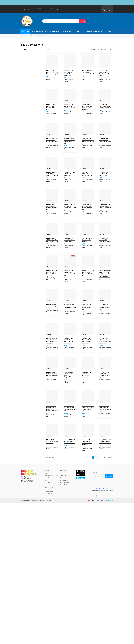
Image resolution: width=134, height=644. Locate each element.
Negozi (46, 473)
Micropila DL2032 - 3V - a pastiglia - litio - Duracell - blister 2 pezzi (105, 140)
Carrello (62, 478)
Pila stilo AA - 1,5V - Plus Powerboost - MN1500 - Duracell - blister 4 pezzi (52, 72)
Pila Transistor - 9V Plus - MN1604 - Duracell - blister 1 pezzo (70, 174)
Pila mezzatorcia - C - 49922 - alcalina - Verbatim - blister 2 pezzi (105, 374)
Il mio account (64, 480)
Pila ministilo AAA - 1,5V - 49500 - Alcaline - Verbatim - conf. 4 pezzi (52, 174)
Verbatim (102, 67)
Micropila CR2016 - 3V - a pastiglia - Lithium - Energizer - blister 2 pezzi (105, 206)
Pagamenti (47, 482)
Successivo (109, 458)
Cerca (83, 21)
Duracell (49, 67)
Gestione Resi (50, 9)
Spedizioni (47, 485)
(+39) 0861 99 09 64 (40, 9)
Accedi (105, 7)
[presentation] (102, 483)
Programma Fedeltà (49, 493)
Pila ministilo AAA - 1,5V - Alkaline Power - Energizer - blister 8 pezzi (52, 374)
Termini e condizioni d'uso (51, 475)
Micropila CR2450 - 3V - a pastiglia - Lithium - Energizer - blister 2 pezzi (105, 441)
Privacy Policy (48, 478)
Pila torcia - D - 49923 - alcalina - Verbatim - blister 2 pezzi (87, 240)
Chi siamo (47, 471)
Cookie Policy (48, 480)
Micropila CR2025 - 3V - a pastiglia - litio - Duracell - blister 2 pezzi (70, 441)
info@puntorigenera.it (27, 9)
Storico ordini (64, 475)
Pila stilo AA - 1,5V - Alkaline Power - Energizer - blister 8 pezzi (70, 306)
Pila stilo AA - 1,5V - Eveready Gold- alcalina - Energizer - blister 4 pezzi (88, 140)
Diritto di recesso (49, 491)
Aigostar (102, 267)
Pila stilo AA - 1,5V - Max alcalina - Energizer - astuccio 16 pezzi (105, 174)
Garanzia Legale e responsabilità (49, 488)
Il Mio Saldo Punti (65, 482)
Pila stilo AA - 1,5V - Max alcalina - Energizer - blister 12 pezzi (70, 240)
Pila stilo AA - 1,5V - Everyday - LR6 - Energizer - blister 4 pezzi (105, 240)
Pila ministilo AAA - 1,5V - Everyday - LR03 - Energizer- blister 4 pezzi (52, 240)
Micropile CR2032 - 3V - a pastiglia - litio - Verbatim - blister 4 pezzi (70, 206)
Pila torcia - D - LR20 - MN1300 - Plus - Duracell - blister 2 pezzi (87, 174)
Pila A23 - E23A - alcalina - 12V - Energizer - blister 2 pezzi (52, 441)
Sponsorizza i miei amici (66, 485)
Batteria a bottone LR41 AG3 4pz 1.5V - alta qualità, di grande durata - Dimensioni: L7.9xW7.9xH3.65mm (105, 274)
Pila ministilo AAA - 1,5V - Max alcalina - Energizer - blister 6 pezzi (105, 408)
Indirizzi (62, 473)
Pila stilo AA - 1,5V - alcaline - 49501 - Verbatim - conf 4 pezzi (70, 106)
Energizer (85, 67)
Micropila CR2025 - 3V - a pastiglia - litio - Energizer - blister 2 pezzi (52, 272)
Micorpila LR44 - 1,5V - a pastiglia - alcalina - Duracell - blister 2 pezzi (52, 140)
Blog (57, 9)
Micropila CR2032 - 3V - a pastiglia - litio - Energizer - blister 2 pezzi (88, 72)
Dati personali (64, 471)
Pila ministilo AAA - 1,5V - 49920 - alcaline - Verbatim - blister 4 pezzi (105, 106)
